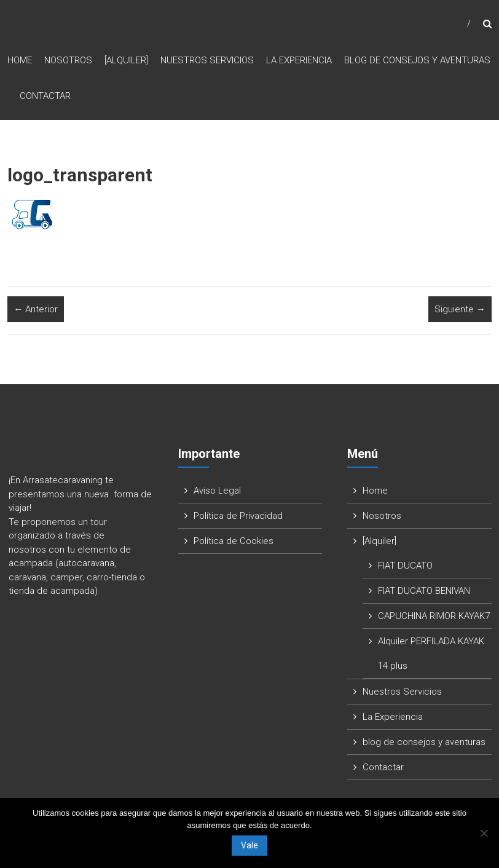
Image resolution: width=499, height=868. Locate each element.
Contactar (45, 97)
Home (20, 61)
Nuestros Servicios (207, 61)
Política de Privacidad (238, 517)
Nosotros (68, 61)
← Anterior (36, 310)
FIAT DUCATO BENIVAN (424, 592)
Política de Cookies (234, 542)
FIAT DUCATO (405, 567)
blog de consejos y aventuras (417, 61)
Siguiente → (460, 310)
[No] (484, 833)
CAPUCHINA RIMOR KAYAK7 (434, 617)
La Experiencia (299, 61)
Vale (249, 845)
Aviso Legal (217, 492)
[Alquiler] (126, 61)
